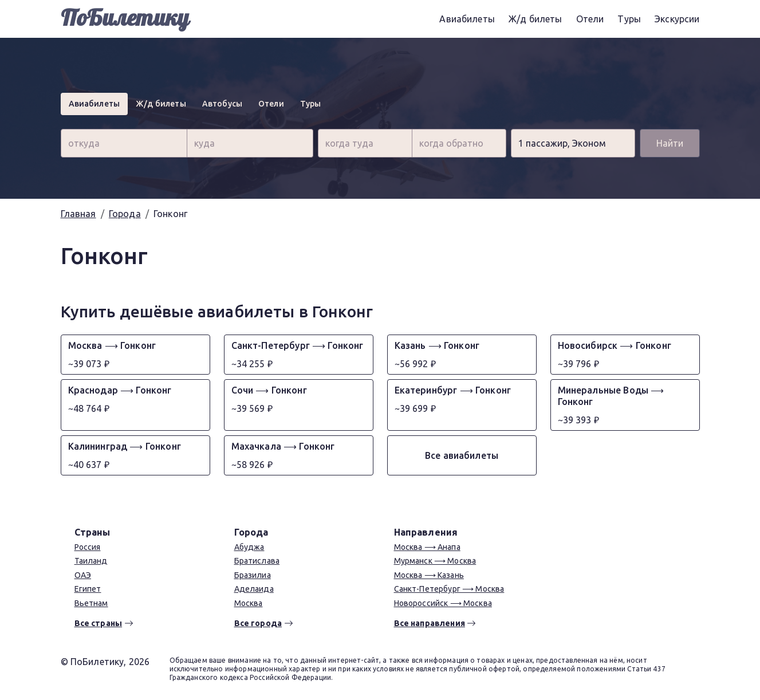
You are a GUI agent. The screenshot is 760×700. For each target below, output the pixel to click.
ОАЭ (83, 575)
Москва (249, 603)
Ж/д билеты (535, 19)
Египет (88, 589)
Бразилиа (253, 575)
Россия (88, 547)
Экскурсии (677, 19)
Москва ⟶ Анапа (427, 547)
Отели (590, 19)
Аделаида (254, 589)
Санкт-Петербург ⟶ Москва (449, 589)
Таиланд (91, 561)
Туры (629, 19)
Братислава (257, 561)
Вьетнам (91, 603)
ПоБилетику (125, 19)
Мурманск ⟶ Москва (435, 561)
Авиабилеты (467, 19)
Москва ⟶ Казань (429, 575)
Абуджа (249, 547)
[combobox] (124, 143)
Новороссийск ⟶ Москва (443, 603)
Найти (670, 143)
